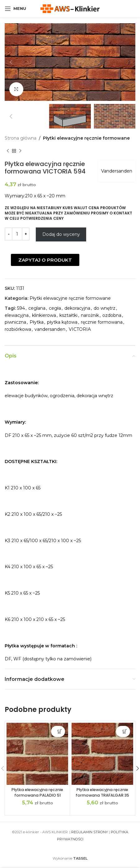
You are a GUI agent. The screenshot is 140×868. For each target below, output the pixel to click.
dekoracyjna (77, 308)
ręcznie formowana (102, 322)
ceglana (37, 308)
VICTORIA (80, 329)
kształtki (68, 315)
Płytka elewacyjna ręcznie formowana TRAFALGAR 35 (102, 792)
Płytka (37, 322)
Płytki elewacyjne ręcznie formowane (86, 138)
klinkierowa (44, 315)
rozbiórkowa (18, 329)
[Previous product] (8, 151)
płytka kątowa (62, 322)
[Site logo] (70, 8)
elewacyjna (17, 315)
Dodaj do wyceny (61, 234)
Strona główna (21, 138)
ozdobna (112, 315)
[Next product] (20, 151)
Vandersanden (117, 171)
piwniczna (15, 322)
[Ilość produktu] (17, 234)
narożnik (90, 315)
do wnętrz (105, 308)
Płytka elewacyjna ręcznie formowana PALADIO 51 (37, 792)
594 (21, 308)
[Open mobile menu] (15, 9)
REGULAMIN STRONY (90, 832)
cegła (55, 308)
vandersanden (50, 329)
